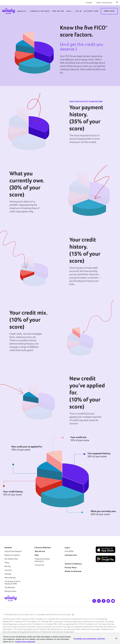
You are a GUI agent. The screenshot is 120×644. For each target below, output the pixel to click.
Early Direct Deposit (13, 551)
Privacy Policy (71, 568)
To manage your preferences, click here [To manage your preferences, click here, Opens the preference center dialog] (89, 639)
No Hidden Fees (11, 559)
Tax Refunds (10, 587)
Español (89, 3)
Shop (7, 563)
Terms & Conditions (73, 564)
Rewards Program (12, 555)
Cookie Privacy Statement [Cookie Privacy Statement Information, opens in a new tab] (25, 642)
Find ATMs (69, 551)
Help (70, 11)
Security (8, 570)
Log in (78, 11)
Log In (67, 548)
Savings (8, 574)
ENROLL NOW (109, 11)
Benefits (22, 11)
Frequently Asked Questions (42, 560)
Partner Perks (10, 591)
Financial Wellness (40, 11)
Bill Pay (8, 566)
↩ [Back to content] (73, 614)
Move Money (10, 578)
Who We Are (58, 11)
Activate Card (91, 11)
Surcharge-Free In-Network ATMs (13, 583)
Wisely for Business (104, 3)
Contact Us (39, 565)
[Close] (116, 638)
